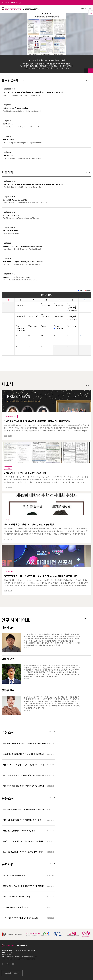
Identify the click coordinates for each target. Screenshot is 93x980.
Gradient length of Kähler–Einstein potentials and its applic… (73, 305)
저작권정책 (31, 950)
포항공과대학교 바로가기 (11, 3)
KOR (84, 9)
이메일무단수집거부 (20, 950)
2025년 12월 (46, 295)
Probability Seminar (60, 305)
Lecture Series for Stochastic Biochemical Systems (73, 311)
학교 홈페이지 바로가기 (12, 973)
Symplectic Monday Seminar (21, 305)
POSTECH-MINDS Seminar (21, 329)
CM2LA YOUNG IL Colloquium (34, 327)
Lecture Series (72, 318)
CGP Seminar (20, 327)
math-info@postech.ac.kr (12, 953)
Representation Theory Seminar (47, 305)
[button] (86, 71)
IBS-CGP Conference (21, 316)
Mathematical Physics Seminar (73, 307)
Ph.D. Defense (59, 327)
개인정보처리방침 (7, 950)
